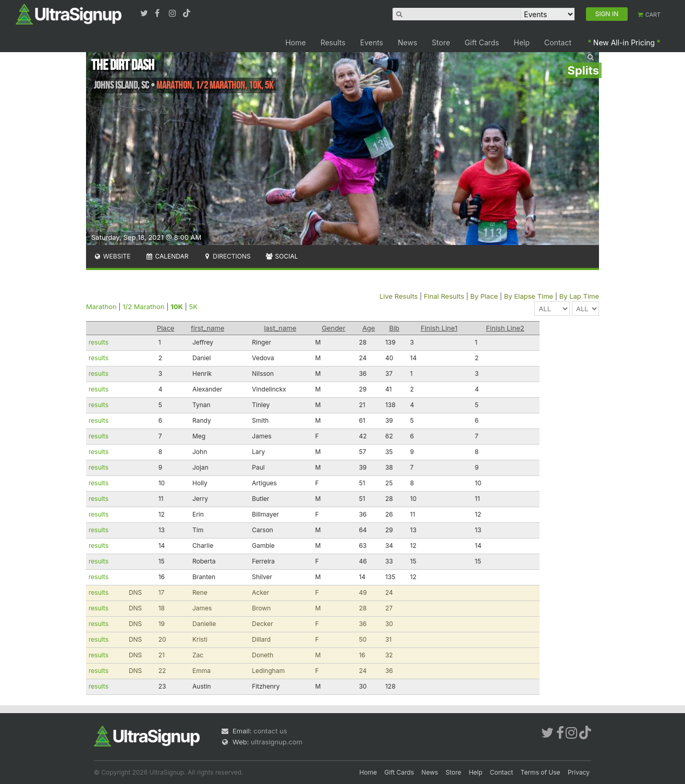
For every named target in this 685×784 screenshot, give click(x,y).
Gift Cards (482, 42)
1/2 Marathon (143, 307)
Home (295, 42)
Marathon (101, 307)
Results (333, 42)
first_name (207, 328)
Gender (333, 328)
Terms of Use (541, 772)
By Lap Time (579, 296)
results (99, 342)
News (407, 42)
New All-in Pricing (624, 42)
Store (441, 42)
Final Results (444, 296)
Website (112, 256)
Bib (394, 328)
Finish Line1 (439, 328)
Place (166, 328)
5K (193, 307)
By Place (484, 296)
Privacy (579, 772)
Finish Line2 (505, 328)
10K (177, 307)
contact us (270, 731)
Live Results (399, 296)
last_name (280, 328)
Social (282, 256)
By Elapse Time (529, 296)
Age (369, 328)
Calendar (167, 256)
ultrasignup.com (277, 742)
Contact (558, 42)
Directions (227, 256)
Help (522, 42)
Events (372, 42)
